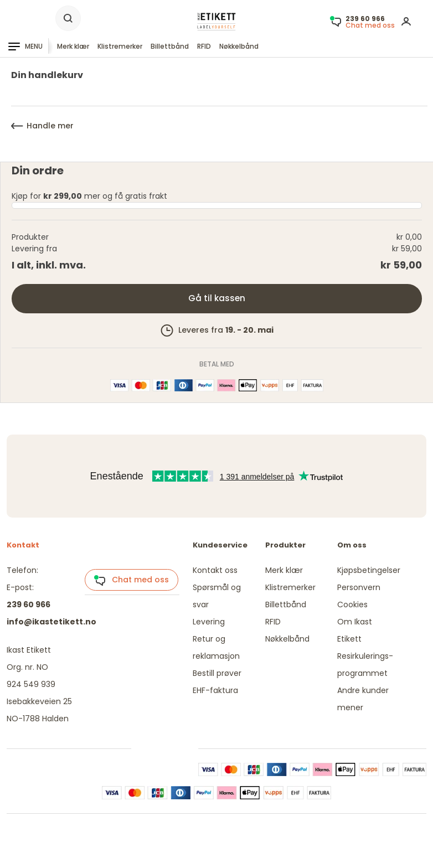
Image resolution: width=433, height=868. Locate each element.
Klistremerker (120, 46)
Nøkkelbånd (239, 46)
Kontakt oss (215, 570)
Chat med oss (131, 580)
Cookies (352, 604)
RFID (204, 46)
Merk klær (73, 46)
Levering (209, 622)
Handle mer (42, 126)
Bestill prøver (217, 673)
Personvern (359, 587)
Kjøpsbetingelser (369, 570)
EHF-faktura (215, 690)
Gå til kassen (217, 298)
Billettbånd (170, 46)
